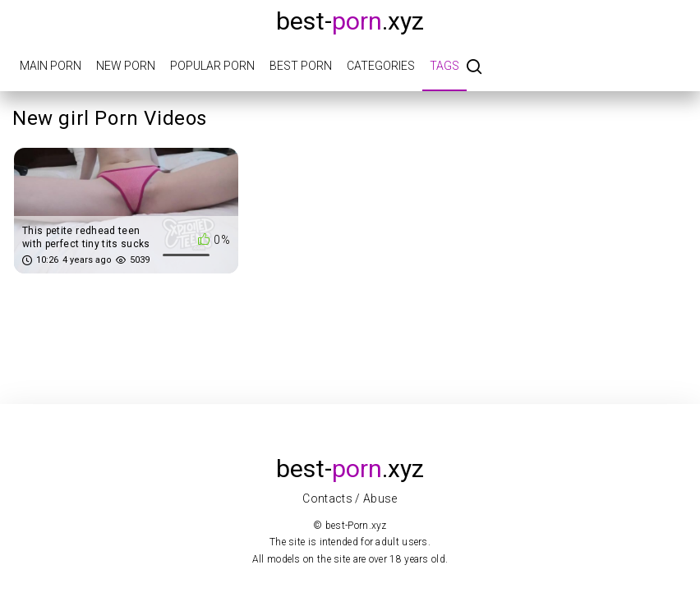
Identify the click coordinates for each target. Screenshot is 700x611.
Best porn (301, 66)
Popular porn (212, 66)
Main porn (51, 66)
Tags (444, 66)
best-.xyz (350, 21)
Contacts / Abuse (350, 498)
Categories (381, 66)
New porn (126, 66)
